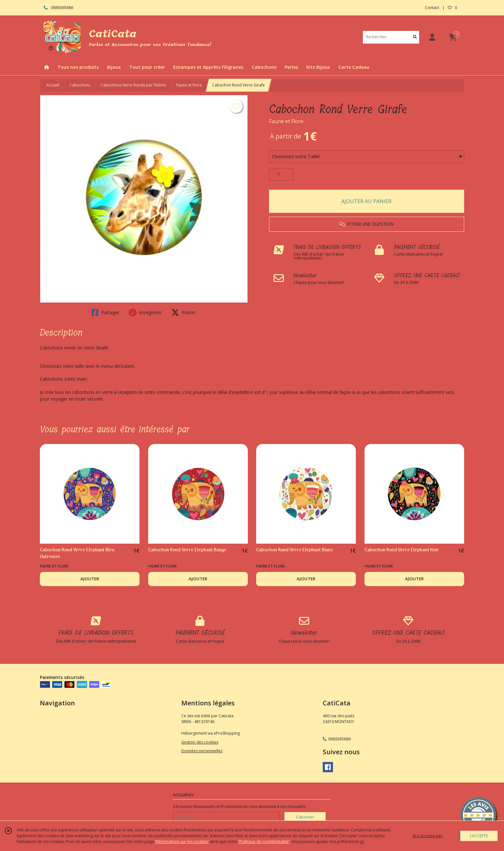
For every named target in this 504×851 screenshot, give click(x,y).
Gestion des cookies (200, 742)
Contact (432, 8)
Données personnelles (202, 751)
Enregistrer (145, 312)
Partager (105, 312)
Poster (184, 312)
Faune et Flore (189, 85)
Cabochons (80, 85)
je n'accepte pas (428, 836)
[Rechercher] (415, 37)
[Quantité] (281, 175)
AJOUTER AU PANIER (366, 201)
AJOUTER (90, 579)
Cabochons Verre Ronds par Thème (133, 85)
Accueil (53, 85)
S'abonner (305, 817)
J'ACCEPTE (479, 836)
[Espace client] (432, 37)
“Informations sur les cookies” (182, 842)
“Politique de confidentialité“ (264, 842)
